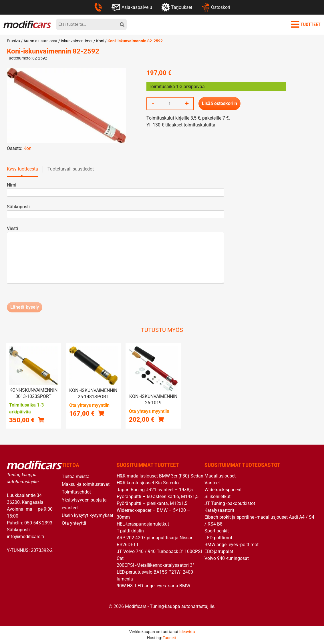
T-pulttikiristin (130, 531)
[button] (41, 420)
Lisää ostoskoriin (219, 103)
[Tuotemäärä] (170, 104)
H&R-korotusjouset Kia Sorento (148, 483)
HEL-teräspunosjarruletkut (143, 524)
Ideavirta (187, 632)
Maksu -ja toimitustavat (86, 484)
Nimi (116, 189)
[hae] (122, 24)
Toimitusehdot (76, 492)
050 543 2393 (38, 523)
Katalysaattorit (219, 510)
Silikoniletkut (217, 497)
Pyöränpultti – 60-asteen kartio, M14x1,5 (158, 497)
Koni (100, 41)
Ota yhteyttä (74, 523)
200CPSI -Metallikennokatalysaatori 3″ (155, 565)
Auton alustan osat (40, 41)
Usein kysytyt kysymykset (88, 515)
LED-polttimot (218, 538)
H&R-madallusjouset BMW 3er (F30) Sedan (160, 476)
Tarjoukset (177, 7)
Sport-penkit (217, 531)
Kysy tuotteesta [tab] (22, 169)
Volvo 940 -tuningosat (227, 558)
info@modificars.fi (25, 537)
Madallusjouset (220, 476)
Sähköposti (116, 210)
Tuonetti (170, 638)
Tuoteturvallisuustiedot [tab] (71, 169)
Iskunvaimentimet (77, 41)
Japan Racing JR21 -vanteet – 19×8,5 (155, 490)
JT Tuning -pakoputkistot (230, 503)
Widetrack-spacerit (223, 490)
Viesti (116, 255)
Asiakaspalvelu (132, 7)
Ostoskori (216, 7)
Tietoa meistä (76, 476)
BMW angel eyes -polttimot (231, 545)
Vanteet (212, 483)
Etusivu (13, 41)
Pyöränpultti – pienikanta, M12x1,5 (152, 503)
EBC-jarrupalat (219, 551)
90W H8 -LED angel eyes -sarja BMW (153, 586)
